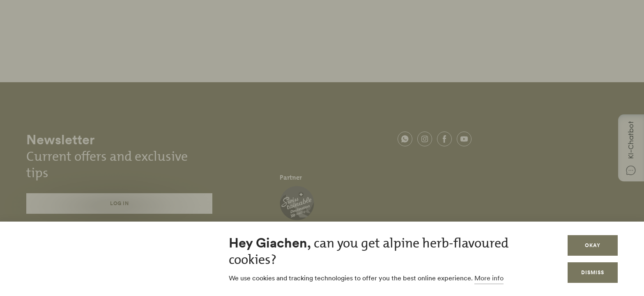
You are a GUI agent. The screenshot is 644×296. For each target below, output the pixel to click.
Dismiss (593, 272)
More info (489, 278)
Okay (593, 245)
